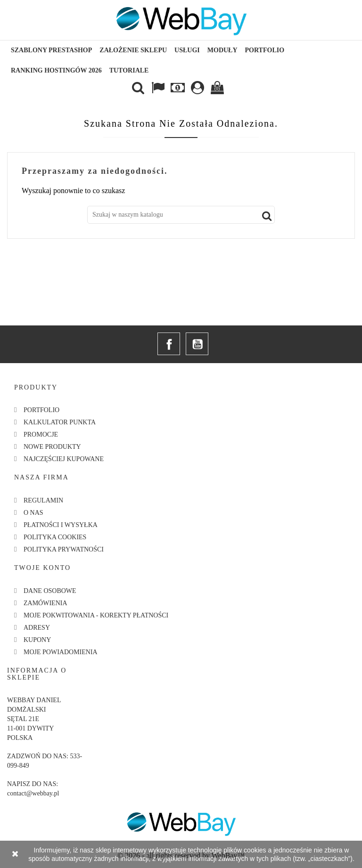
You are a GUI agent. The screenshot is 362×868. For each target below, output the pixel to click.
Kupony (37, 640)
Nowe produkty (52, 447)
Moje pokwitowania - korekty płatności (96, 615)
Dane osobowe (50, 591)
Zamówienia (45, 603)
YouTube (197, 344)
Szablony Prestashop (51, 50)
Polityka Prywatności (64, 549)
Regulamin (43, 500)
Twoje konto (42, 568)
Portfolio (265, 50)
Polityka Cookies (55, 537)
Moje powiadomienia (61, 652)
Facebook (169, 344)
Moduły (222, 50)
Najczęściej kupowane (64, 459)
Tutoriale (129, 70)
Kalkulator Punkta (60, 422)
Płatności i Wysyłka (61, 525)
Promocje (41, 434)
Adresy (37, 628)
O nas (33, 513)
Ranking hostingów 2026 (56, 70)
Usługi (187, 50)
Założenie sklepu (133, 50)
